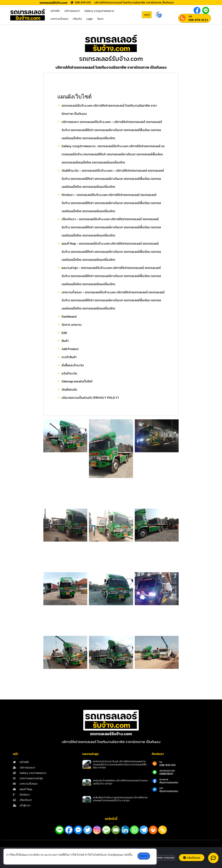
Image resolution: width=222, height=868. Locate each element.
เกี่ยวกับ (77, 19)
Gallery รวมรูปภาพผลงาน (99, 11)
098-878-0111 (198, 20)
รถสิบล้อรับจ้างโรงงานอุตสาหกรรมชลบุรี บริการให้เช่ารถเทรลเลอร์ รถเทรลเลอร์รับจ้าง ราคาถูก (120, 799)
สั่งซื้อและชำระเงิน (73, 365)
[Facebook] (69, 830)
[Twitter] (88, 830)
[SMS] (106, 830)
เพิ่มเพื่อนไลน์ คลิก (167, 771)
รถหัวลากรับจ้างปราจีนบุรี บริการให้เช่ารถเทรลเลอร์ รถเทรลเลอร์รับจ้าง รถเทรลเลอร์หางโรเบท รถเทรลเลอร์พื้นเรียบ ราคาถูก (120, 765)
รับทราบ (144, 856)
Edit (64, 333)
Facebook (164, 779)
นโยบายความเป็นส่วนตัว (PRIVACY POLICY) (90, 398)
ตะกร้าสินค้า (69, 357)
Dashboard (69, 316)
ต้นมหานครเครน (169, 782)
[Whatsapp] (134, 830)
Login (90, 19)
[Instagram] (97, 830)
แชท (161, 788)
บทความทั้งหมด (59, 19)
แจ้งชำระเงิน (69, 373)
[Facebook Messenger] (78, 830)
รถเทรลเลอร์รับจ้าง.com (111, 59)
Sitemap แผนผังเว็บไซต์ (77, 381)
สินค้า (65, 341)
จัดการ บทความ (72, 325)
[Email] (116, 830)
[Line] (59, 830)
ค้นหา (100, 19)
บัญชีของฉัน (69, 389)
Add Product (70, 349)
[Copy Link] (163, 830)
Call (190, 16)
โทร (161, 762)
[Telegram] (144, 830)
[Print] (153, 830)
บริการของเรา (72, 11)
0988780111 (166, 774)
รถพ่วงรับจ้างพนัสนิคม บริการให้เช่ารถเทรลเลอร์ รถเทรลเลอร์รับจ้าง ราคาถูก (120, 782)
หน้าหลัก (55, 11)
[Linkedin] (125, 830)
